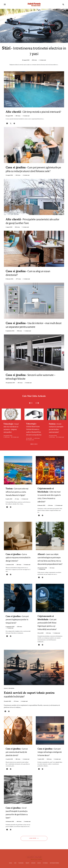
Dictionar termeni (54, 863)
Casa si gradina (9, 688)
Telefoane (21, 863)
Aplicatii (33, 863)
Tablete (27, 863)
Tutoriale (45, 863)
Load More (33, 838)
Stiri (15, 863)
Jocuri (39, 863)
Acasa (10, 863)
